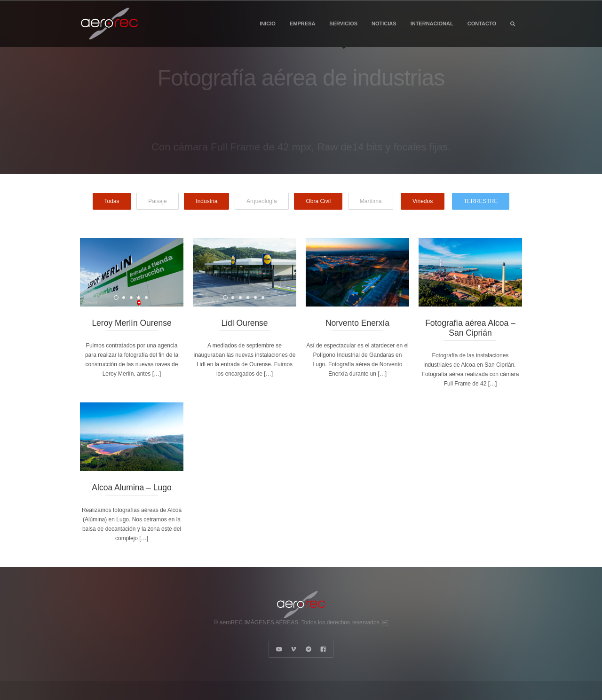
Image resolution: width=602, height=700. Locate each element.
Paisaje (157, 201)
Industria (206, 201)
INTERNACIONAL (432, 24)
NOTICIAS (384, 24)
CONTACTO (482, 24)
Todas (112, 201)
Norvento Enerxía (357, 323)
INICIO (268, 24)
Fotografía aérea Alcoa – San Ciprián (470, 328)
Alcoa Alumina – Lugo (131, 488)
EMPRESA (302, 24)
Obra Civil (318, 201)
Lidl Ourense (244, 323)
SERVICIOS (343, 34)
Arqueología (262, 201)
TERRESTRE (481, 201)
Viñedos (423, 201)
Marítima (371, 201)
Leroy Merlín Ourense (131, 323)
